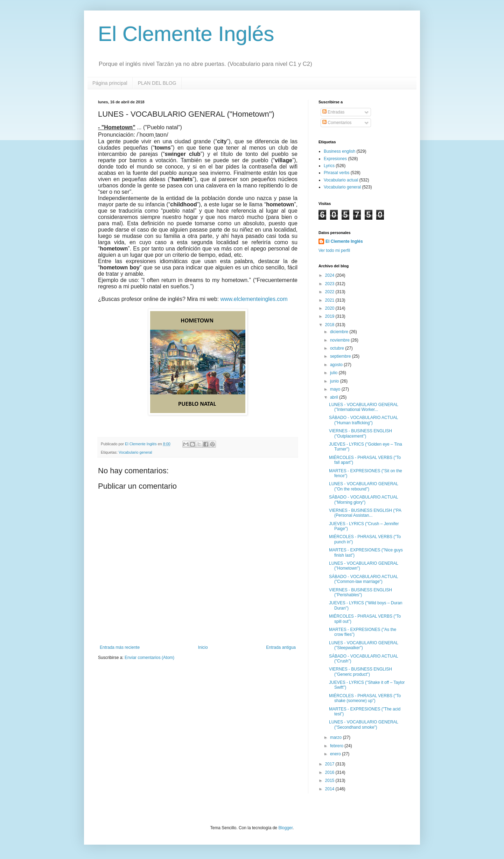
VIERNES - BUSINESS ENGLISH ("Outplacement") (360, 433)
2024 (330, 275)
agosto (337, 365)
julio (334, 373)
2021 (330, 300)
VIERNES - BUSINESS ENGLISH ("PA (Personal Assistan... (365, 513)
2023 (330, 284)
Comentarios (337, 123)
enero (336, 754)
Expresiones (335, 159)
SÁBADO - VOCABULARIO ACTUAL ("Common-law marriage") (363, 579)
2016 (330, 772)
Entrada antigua (281, 647)
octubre (338, 348)
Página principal (110, 83)
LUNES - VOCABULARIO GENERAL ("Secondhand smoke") (364, 724)
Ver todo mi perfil (334, 250)
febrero (337, 746)
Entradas (333, 112)
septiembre (341, 356)
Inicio (203, 647)
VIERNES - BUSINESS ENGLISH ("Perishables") (360, 592)
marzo (337, 737)
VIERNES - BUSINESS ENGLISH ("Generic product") (360, 672)
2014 (330, 789)
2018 (330, 325)
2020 (330, 308)
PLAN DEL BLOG (157, 83)
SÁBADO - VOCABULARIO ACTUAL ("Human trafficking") (363, 420)
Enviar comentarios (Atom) (149, 658)
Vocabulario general (135, 452)
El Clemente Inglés (186, 34)
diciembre (340, 332)
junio (335, 381)
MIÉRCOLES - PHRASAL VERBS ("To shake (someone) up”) (365, 698)
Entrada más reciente (120, 647)
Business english (339, 151)
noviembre (340, 340)
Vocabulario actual (341, 180)
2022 (330, 292)
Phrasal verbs (337, 173)
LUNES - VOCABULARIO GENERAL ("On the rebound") (364, 486)
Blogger (285, 828)
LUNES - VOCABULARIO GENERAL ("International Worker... (364, 407)
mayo (336, 389)
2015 (330, 781)
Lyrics (329, 166)
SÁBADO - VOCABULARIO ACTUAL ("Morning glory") (363, 500)
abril (335, 397)
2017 (330, 764)
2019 (330, 316)
